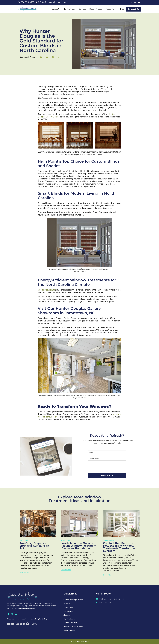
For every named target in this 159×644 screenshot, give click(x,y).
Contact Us (133, 9)
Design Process (96, 9)
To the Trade (70, 9)
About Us (56, 9)
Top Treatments (69, 619)
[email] (107, 458)
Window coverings (46, 290)
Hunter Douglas (69, 630)
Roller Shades (68, 607)
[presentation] (104, 467)
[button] (41, 57)
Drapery (67, 603)
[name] (107, 453)
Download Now (107, 475)
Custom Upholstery (71, 623)
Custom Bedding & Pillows (73, 600)
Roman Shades (69, 611)
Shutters (67, 615)
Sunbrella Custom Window (73, 626)
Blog (122, 9)
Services (82, 9)
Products (111, 9)
